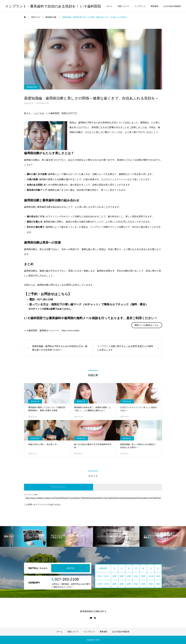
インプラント (140, 6)
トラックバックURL (31, 495)
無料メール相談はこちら (147, 325)
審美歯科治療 (32, 87)
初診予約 (71, 568)
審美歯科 (155, 6)
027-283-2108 (45, 299)
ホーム (109, 6)
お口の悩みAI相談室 (172, 6)
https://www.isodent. (71, 330)
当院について (123, 6)
